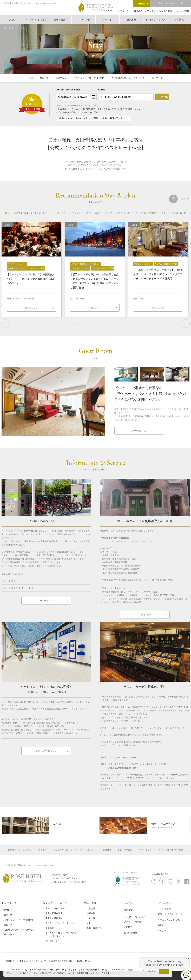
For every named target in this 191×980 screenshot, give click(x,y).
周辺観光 (138, 11)
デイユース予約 (91, 113)
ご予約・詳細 (145, 615)
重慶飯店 (10, 961)
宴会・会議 (60, 20)
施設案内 (131, 20)
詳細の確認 (151, 971)
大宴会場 (91, 909)
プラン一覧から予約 (67, 113)
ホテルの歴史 (164, 903)
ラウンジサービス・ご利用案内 (89, 78)
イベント (111, 11)
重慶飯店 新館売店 (54, 913)
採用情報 (179, 20)
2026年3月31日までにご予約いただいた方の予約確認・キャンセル (114, 109)
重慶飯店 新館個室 (54, 918)
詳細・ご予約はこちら (46, 751)
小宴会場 (91, 918)
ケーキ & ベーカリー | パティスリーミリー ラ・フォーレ (62, 935)
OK (164, 971)
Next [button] (185, 324)
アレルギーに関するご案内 (160, 11)
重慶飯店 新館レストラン (57, 909)
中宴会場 (91, 913)
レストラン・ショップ (36, 20)
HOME (11, 28)
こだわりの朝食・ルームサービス (128, 78)
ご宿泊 (12, 20)
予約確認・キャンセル (68, 109)
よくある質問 (183, 11)
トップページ (9, 903)
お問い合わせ (130, 933)
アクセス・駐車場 (133, 922)
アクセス (124, 11)
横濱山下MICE (84, 961)
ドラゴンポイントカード (170, 914)
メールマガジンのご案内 (170, 920)
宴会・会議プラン (95, 928)
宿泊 (31, 78)
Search (163, 97)
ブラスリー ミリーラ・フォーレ (60, 923)
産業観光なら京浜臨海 (62, 961)
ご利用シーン (52, 941)
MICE (89, 923)
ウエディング (84, 20)
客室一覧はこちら (139, 431)
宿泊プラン (61, 78)
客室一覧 (44, 78)
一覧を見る (185, 199)
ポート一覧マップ (46, 601)
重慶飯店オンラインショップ (33, 961)
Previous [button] (6, 324)
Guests (102, 90)
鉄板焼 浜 (50, 928)
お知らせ (162, 925)
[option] (31, 269)
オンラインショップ (155, 20)
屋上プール (157, 78)
